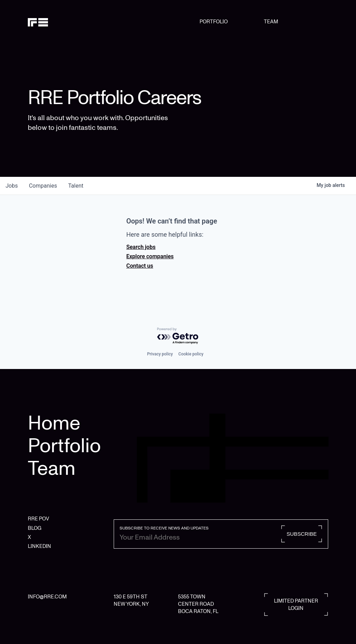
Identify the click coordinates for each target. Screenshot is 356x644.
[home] (49, 22)
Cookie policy (191, 354)
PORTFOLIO (214, 22)
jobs (12, 186)
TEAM (271, 22)
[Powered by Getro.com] (178, 336)
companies (43, 186)
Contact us (140, 266)
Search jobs (141, 247)
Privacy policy (160, 354)
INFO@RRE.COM (47, 597)
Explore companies (150, 256)
